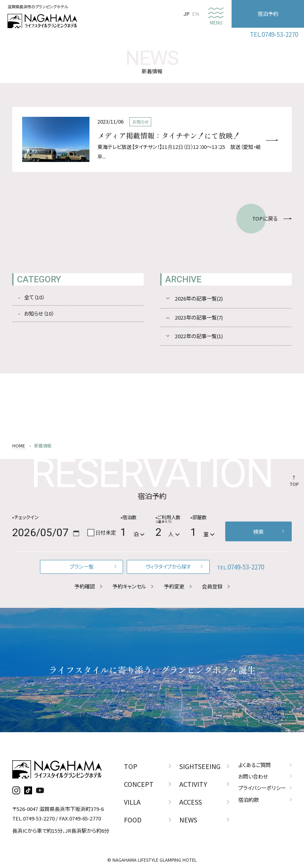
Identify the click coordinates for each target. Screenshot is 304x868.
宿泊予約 (268, 14)
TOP (294, 484)
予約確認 (85, 586)
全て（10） (34, 297)
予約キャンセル (129, 586)
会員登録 (212, 586)
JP (186, 14)
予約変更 (174, 586)
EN (196, 14)
